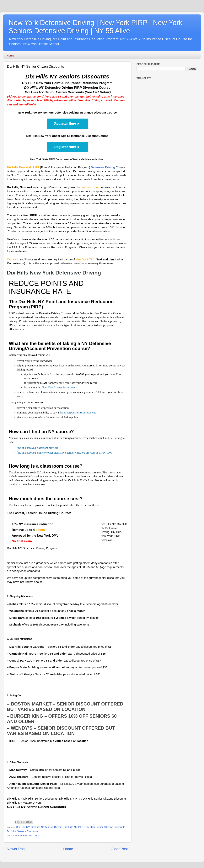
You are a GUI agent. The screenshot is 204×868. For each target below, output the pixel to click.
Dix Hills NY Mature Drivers (47, 827)
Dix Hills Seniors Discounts (22, 831)
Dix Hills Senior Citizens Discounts (105, 827)
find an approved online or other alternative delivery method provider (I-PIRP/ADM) (65, 453)
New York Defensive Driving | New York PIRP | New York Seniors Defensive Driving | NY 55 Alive (95, 27)
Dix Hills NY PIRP (74, 827)
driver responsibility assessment (78, 413)
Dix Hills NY (23, 827)
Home (10, 55)
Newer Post (16, 849)
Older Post (119, 849)
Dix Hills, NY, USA (29, 836)
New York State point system (58, 387)
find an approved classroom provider (37, 448)
